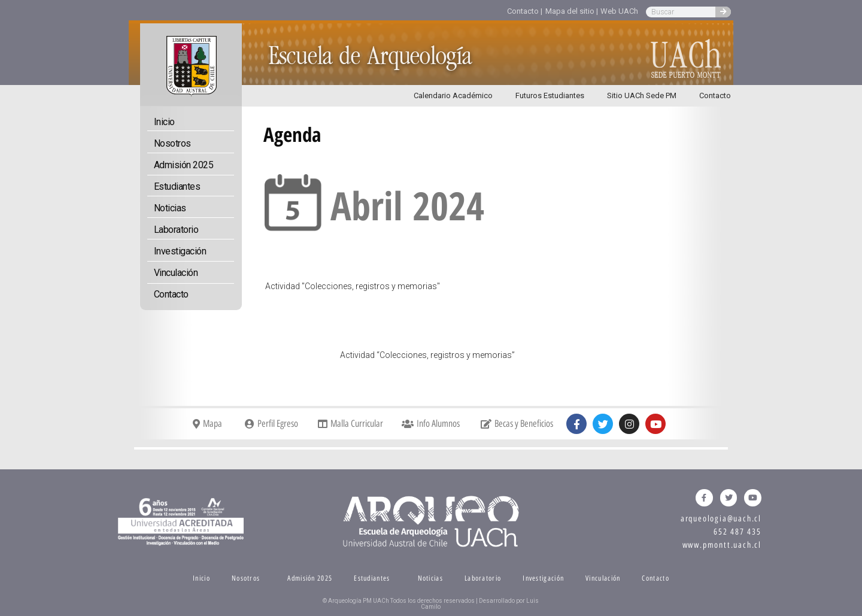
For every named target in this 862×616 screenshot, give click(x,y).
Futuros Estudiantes (550, 95)
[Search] (723, 12)
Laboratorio (176, 230)
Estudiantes (177, 186)
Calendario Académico (453, 95)
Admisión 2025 (184, 165)
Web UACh (619, 11)
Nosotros (172, 143)
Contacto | (525, 11)
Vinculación (176, 273)
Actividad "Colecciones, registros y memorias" (353, 286)
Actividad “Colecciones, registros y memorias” (427, 355)
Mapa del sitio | (572, 11)
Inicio (164, 122)
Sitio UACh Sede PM (642, 95)
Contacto (715, 95)
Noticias (170, 208)
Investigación (180, 251)
